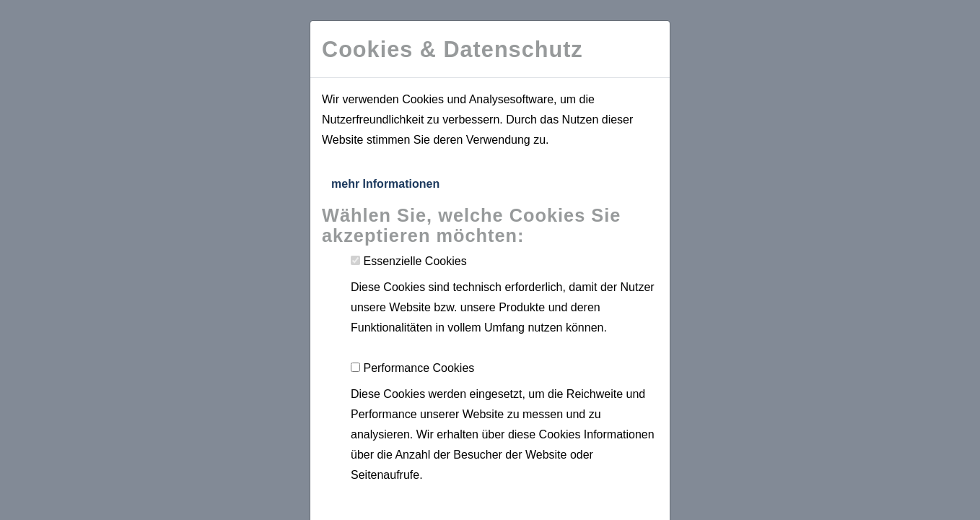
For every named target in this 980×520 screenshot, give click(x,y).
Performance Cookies (419, 368)
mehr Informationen (385, 184)
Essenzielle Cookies (415, 261)
